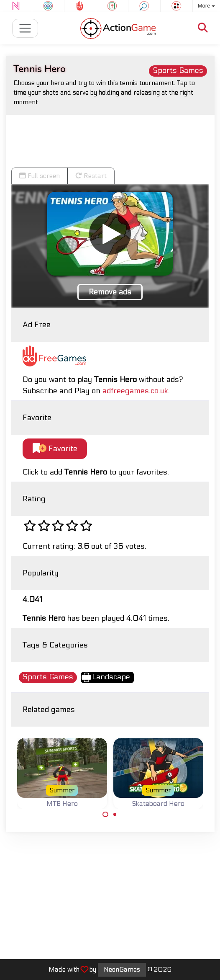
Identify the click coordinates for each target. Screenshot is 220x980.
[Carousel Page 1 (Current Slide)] (105, 815)
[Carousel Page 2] (115, 815)
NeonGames (122, 970)
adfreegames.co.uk (135, 391)
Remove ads (110, 292)
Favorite (55, 449)
